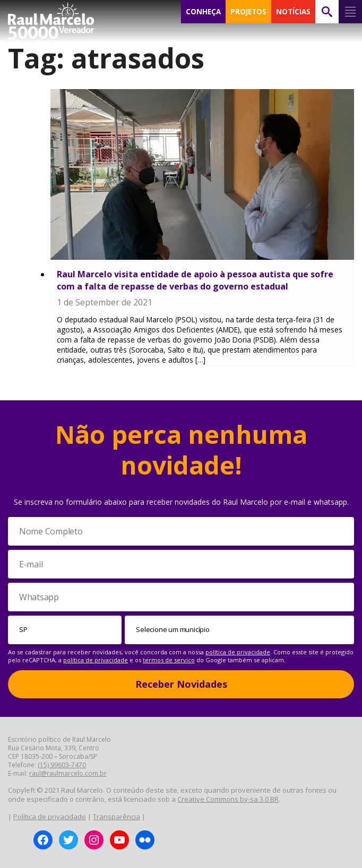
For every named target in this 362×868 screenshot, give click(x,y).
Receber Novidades (181, 684)
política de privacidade (238, 652)
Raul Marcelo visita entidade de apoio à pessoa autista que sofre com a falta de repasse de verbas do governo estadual (195, 280)
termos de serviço (169, 660)
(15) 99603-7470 (62, 765)
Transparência (117, 817)
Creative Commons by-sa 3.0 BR (228, 799)
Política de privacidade (50, 817)
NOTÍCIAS (293, 12)
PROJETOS (248, 12)
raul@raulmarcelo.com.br (68, 773)
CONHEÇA (203, 12)
